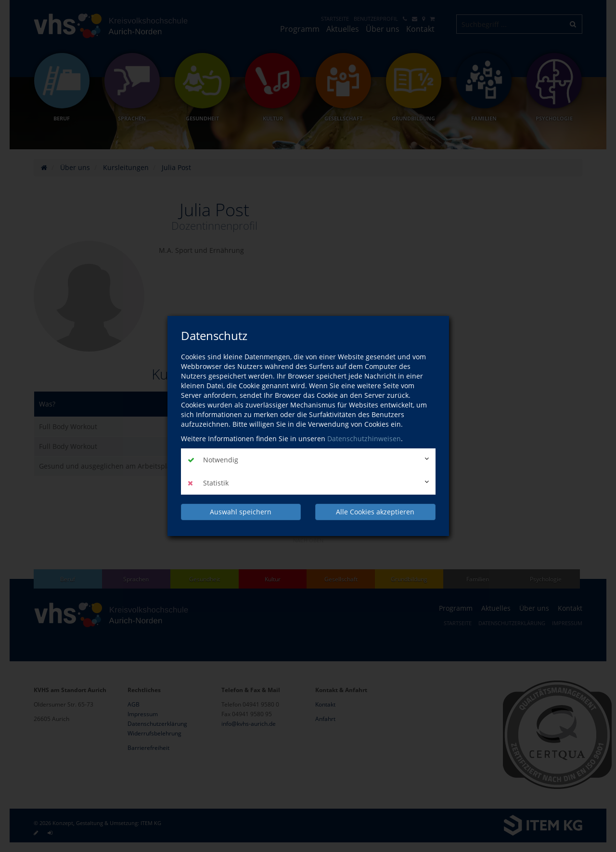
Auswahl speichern (241, 511)
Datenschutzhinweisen (364, 439)
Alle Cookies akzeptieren (375, 511)
